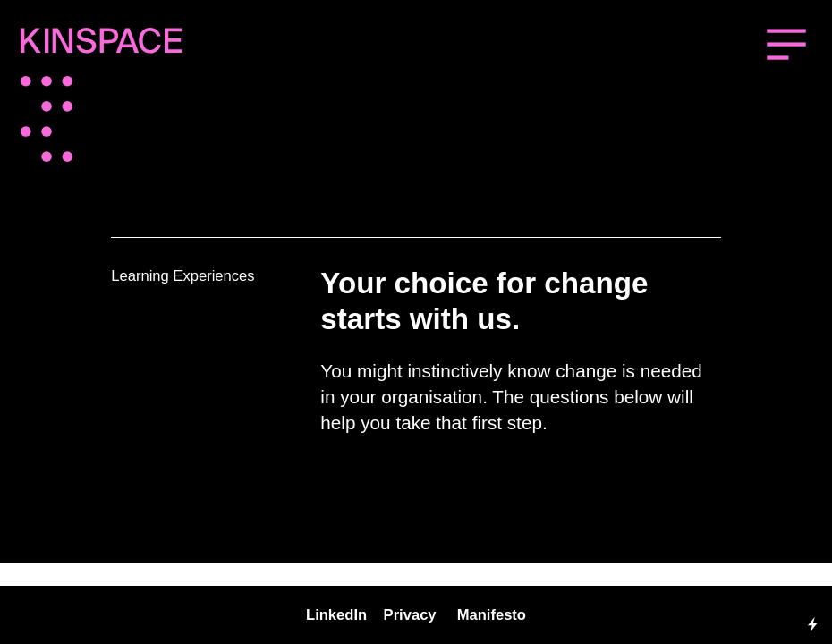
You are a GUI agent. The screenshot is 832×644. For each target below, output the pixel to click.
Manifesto (492, 615)
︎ (786, 46)
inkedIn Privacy (375, 615)
